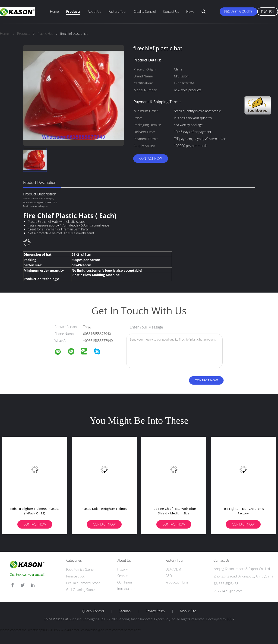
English (268, 12)
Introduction (126, 589)
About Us (95, 11)
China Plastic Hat (56, 619)
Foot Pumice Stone (80, 569)
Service (122, 576)
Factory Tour (118, 11)
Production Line (177, 582)
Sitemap (125, 611)
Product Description (40, 182)
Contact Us (171, 11)
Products (73, 11)
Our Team (125, 582)
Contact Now (151, 158)
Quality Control (145, 11)
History (122, 569)
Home (54, 11)
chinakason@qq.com (38, 206)
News (190, 11)
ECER (231, 619)
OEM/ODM (173, 569)
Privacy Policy (155, 611)
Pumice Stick (75, 576)
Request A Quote (238, 11)
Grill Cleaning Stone (81, 590)
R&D (169, 576)
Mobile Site (188, 611)
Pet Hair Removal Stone (83, 583)
